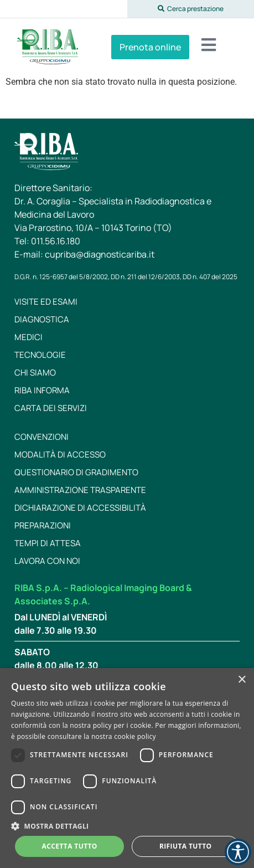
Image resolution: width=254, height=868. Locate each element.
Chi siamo (35, 373)
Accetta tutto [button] (70, 846)
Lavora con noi (47, 561)
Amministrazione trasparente (80, 490)
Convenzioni (42, 437)
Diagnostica (42, 319)
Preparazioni (43, 525)
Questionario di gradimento (76, 472)
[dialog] (127, 768)
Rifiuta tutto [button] (186, 846)
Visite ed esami (46, 302)
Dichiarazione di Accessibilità (80, 508)
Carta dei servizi (51, 408)
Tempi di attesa (48, 543)
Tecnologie (40, 355)
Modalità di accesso (60, 454)
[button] (191, 9)
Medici (28, 337)
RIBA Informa (42, 390)
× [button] (242, 680)
